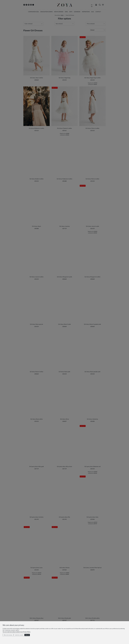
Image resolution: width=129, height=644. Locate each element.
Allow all (27, 635)
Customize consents (19, 635)
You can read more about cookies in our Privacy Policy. (17, 632)
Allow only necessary (8, 635)
